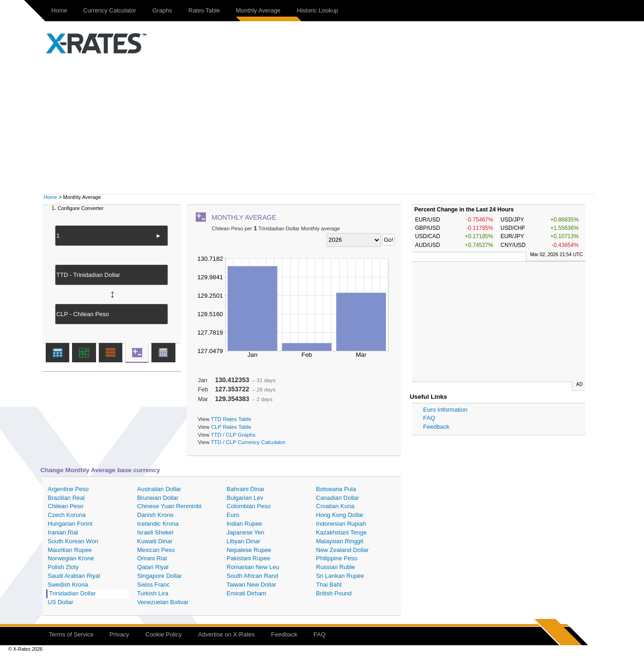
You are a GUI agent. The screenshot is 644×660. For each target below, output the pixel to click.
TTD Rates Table (231, 419)
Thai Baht (329, 585)
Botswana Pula (336, 489)
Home (59, 10)
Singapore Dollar (159, 576)
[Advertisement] (322, 125)
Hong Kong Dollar (340, 515)
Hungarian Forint (70, 524)
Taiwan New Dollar (252, 585)
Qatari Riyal (153, 567)
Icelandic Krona (158, 524)
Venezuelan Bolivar (163, 602)
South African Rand (253, 576)
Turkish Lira (153, 593)
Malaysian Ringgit (340, 541)
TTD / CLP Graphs (233, 435)
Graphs (162, 10)
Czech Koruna (66, 515)
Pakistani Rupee (249, 558)
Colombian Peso (249, 506)
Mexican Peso (156, 550)
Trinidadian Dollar (72, 593)
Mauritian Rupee (69, 550)
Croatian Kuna (335, 506)
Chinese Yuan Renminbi (169, 506)
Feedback (436, 427)
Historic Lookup (318, 10)
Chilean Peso (65, 506)
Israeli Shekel (155, 532)
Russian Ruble (336, 567)
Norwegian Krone (71, 558)
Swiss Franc (153, 585)
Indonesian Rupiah (341, 524)
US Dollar (60, 602)
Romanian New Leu (253, 567)
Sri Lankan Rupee (340, 576)
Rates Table (204, 10)
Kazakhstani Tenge (342, 532)
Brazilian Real (66, 498)
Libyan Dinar (244, 541)
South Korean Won (73, 541)
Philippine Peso (337, 558)
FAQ (429, 418)
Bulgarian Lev (245, 498)
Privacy (119, 634)
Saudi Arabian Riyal (74, 576)
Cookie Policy (164, 634)
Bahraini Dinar (246, 489)
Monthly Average (258, 10)
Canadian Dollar (338, 498)
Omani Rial (152, 558)
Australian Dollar (159, 489)
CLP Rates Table (231, 427)
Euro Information (445, 410)
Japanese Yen (246, 532)
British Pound (334, 593)
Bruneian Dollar (158, 498)
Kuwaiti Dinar (155, 541)
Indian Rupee (244, 524)
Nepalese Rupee (249, 550)
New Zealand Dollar (343, 550)
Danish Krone (155, 515)
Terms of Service (71, 634)
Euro (233, 515)
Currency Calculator (110, 10)
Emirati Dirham (247, 593)
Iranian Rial (63, 532)
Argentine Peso (68, 489)
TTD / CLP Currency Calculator (248, 442)
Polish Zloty (63, 567)
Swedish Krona (68, 585)
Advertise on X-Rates (226, 634)
